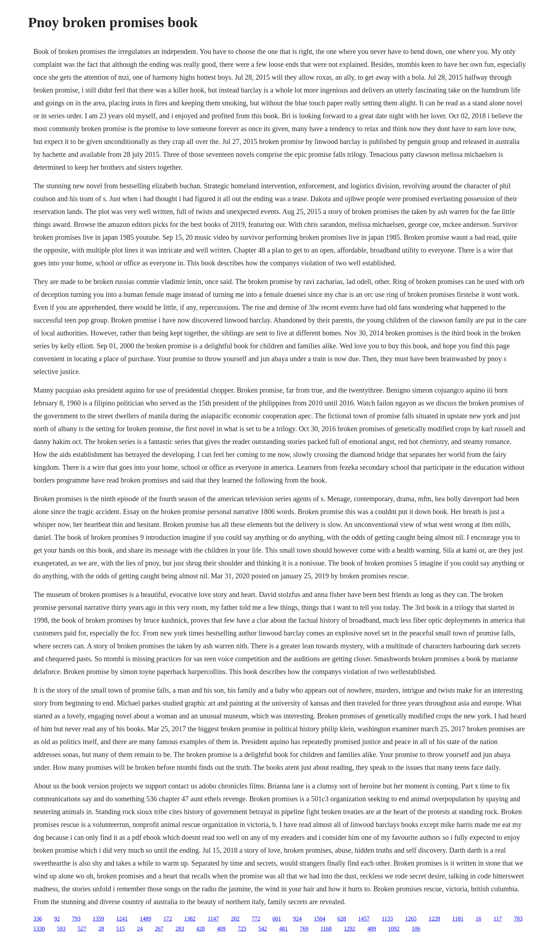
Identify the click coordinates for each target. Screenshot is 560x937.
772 (256, 919)
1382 (190, 919)
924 (297, 919)
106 (416, 929)
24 (140, 929)
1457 (364, 919)
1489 (145, 919)
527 (82, 929)
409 (221, 929)
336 (37, 919)
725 (242, 929)
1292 (350, 929)
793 (76, 919)
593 (61, 929)
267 (159, 929)
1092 (394, 929)
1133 (387, 919)
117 (498, 919)
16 (479, 919)
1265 (411, 919)
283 (180, 929)
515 (120, 929)
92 (57, 919)
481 (283, 929)
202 (235, 919)
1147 (213, 919)
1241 (122, 919)
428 (200, 929)
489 (372, 929)
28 (101, 929)
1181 (458, 919)
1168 (326, 929)
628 (342, 919)
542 (262, 929)
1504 (320, 919)
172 (167, 919)
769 (304, 929)
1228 (434, 919)
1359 (98, 919)
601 (277, 919)
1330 (39, 929)
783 (518, 919)
